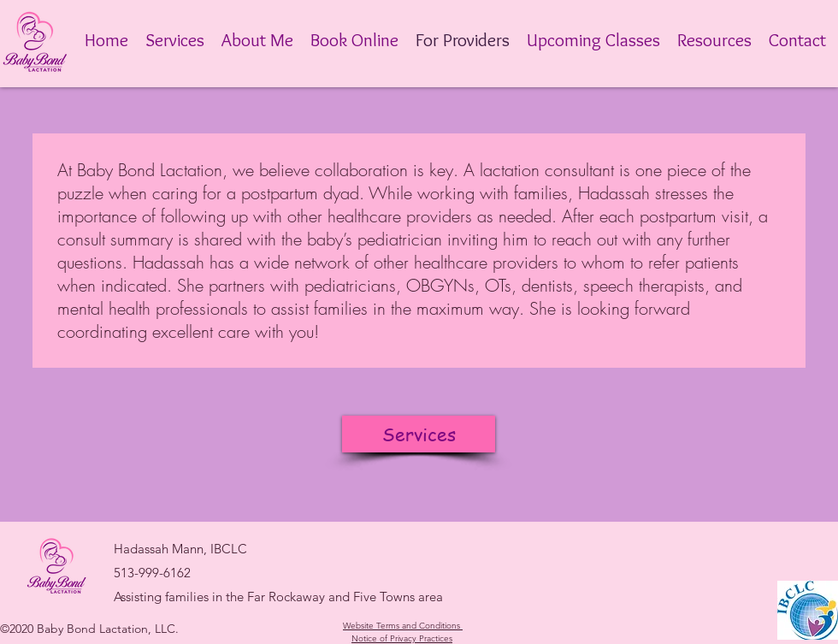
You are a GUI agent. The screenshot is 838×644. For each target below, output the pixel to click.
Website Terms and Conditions (401, 626)
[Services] (419, 434)
